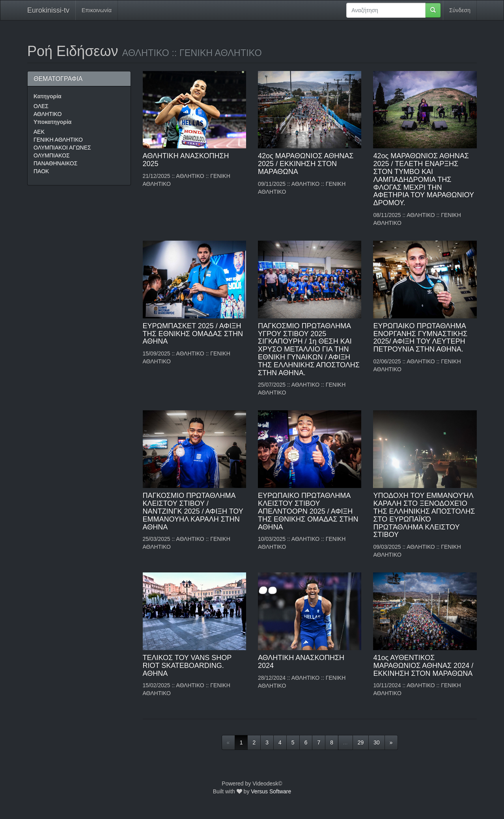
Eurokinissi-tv (48, 10)
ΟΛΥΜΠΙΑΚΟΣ (52, 155)
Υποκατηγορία (52, 122)
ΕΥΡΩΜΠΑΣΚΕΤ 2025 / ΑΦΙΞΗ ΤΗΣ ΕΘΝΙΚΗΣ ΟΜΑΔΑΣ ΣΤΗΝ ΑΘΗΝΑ (193, 334)
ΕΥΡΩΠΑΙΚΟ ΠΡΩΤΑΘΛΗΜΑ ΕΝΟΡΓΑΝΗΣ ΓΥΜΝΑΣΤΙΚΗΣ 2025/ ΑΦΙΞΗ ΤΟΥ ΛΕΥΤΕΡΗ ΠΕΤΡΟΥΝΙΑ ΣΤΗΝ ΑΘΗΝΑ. (420, 338)
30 (377, 742)
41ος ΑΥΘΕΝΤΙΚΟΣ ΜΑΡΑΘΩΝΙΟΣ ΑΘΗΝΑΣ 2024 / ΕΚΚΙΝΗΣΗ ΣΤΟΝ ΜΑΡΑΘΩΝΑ (423, 666)
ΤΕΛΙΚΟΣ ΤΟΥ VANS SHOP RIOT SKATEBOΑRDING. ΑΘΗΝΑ (187, 666)
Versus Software (271, 791)
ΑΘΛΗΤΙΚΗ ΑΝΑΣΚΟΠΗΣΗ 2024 (301, 662)
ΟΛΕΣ (41, 106)
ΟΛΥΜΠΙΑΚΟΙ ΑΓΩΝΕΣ (62, 148)
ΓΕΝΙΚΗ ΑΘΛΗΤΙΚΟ (58, 140)
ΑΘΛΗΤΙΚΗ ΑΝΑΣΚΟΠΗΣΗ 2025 (186, 160)
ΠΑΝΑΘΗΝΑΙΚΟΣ (55, 163)
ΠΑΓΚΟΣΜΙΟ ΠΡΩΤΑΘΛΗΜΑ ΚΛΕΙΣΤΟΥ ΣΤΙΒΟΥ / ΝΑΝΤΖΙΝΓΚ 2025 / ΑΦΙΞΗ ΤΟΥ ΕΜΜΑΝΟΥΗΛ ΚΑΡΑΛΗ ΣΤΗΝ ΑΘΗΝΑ (193, 511)
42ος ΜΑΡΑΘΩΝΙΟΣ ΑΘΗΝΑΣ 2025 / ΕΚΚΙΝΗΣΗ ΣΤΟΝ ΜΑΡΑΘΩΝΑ (306, 164)
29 (361, 742)
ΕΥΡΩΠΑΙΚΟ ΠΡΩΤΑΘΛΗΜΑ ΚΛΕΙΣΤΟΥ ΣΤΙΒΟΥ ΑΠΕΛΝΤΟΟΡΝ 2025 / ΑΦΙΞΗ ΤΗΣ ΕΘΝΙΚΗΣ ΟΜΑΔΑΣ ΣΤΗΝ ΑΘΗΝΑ (308, 511)
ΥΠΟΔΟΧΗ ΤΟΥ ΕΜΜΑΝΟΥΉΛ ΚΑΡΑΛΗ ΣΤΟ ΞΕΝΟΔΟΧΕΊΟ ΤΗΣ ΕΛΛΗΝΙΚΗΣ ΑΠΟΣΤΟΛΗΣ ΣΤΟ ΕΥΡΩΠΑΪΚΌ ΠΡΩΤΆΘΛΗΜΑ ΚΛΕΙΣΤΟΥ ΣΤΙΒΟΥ (424, 515)
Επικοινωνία (97, 10)
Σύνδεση (460, 10)
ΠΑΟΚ (41, 171)
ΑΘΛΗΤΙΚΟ (48, 114)
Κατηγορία (48, 96)
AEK (39, 132)
